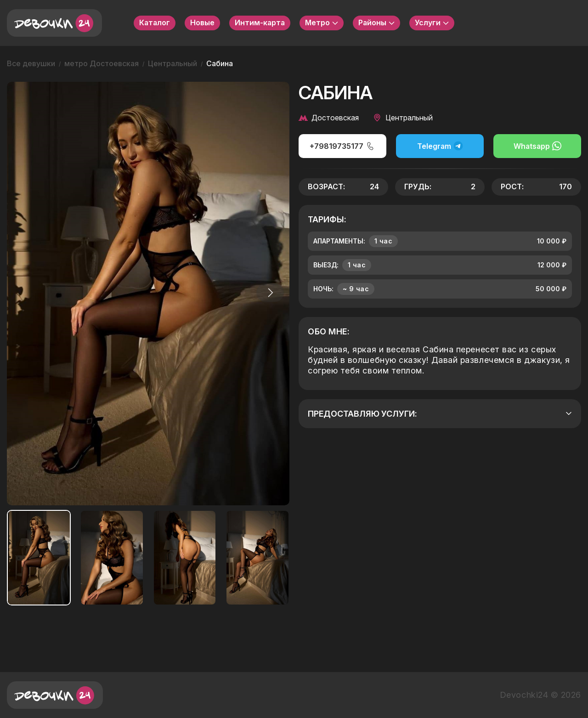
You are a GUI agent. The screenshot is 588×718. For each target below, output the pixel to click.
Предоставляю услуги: (440, 414)
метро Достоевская (102, 63)
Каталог (155, 23)
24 (374, 187)
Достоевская (329, 118)
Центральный (172, 63)
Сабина (220, 63)
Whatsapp (537, 146)
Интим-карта (260, 23)
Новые (202, 23)
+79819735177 (342, 146)
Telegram (440, 146)
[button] (268, 293)
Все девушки (31, 63)
